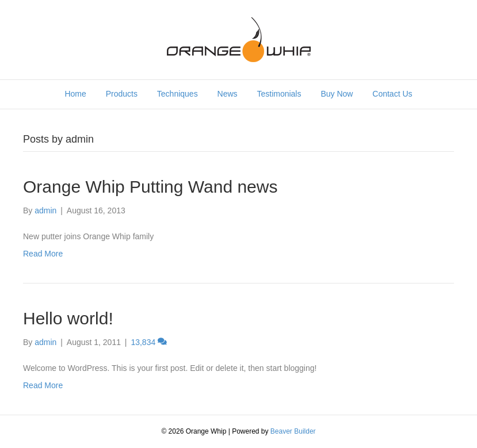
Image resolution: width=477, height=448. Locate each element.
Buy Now (337, 94)
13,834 (149, 342)
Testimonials (279, 94)
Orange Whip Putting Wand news (150, 187)
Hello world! (68, 318)
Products (122, 94)
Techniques (178, 94)
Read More (43, 254)
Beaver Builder (293, 431)
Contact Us (392, 94)
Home (75, 94)
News (228, 94)
